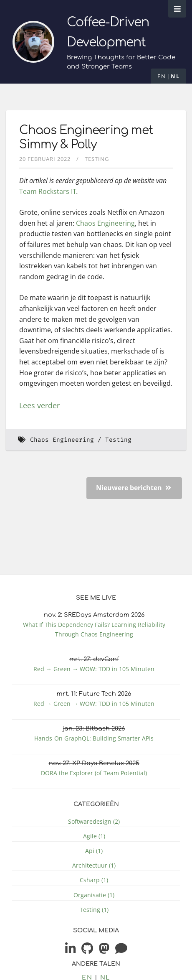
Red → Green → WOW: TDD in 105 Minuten (94, 669)
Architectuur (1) (94, 865)
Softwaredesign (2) (94, 821)
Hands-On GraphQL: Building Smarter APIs (94, 738)
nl (175, 76)
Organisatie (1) (94, 895)
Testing (97, 159)
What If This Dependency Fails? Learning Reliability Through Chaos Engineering (94, 629)
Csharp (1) (94, 880)
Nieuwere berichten (134, 488)
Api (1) (94, 851)
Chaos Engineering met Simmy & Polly (86, 137)
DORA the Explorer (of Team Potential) (94, 773)
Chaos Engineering (105, 223)
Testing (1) (94, 910)
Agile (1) (94, 836)
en (162, 76)
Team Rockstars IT (48, 191)
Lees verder (39, 405)
